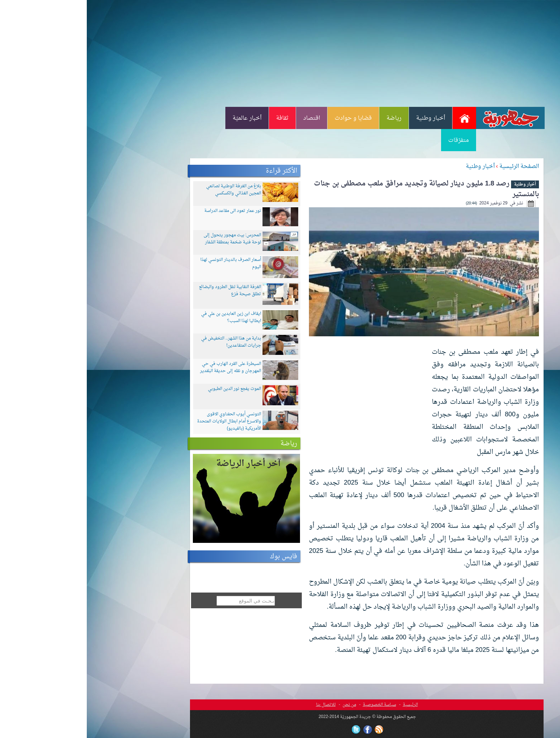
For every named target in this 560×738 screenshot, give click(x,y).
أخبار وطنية (344, 118)
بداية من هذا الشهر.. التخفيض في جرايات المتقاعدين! (144, 342)
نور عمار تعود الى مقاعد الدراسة (146, 211)
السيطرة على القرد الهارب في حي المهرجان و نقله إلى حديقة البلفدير (144, 367)
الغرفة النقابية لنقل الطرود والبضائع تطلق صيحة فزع (143, 291)
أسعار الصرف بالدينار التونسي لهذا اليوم (144, 263)
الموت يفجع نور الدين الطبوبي (148, 389)
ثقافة (196, 118)
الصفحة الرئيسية (432, 167)
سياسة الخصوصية (293, 705)
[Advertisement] (280, 53)
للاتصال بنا (239, 705)
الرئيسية (324, 705)
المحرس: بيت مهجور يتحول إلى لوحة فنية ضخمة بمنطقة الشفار (146, 239)
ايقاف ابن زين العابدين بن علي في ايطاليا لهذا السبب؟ (144, 317)
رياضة (307, 118)
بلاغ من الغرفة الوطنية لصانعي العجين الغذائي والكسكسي (147, 190)
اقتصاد (225, 118)
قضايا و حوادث (266, 118)
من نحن (262, 705)
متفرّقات (372, 140)
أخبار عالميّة (160, 118)
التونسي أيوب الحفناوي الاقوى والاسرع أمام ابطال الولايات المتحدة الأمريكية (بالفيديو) (142, 421)
